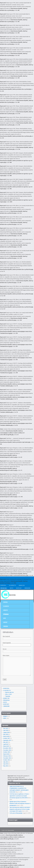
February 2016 (7, 756)
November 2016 (7, 750)
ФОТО (12, 588)
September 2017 (7, 740)
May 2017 (6, 742)
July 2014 (6, 762)
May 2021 (6, 728)
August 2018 (6, 732)
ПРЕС (5, 718)
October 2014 (7, 760)
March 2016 (6, 754)
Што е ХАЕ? (9, 694)
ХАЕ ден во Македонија (16, 813)
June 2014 (6, 764)
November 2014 (7, 758)
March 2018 (6, 736)
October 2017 (7, 738)
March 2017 (6, 746)
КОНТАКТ (19, 588)
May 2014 (6, 766)
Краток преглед (9, 692)
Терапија (8, 696)
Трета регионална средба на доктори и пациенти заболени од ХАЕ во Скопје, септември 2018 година (20, 809)
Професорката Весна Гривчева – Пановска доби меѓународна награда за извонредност (20, 803)
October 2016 (7, 752)
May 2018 (6, 734)
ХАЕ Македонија (9, 830)
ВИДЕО (5, 716)
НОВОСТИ (22, 585)
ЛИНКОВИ (27, 588)
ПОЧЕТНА (5, 602)
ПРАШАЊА (6, 614)
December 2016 (7, 748)
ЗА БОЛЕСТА (12, 585)
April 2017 (6, 744)
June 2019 (6, 730)
